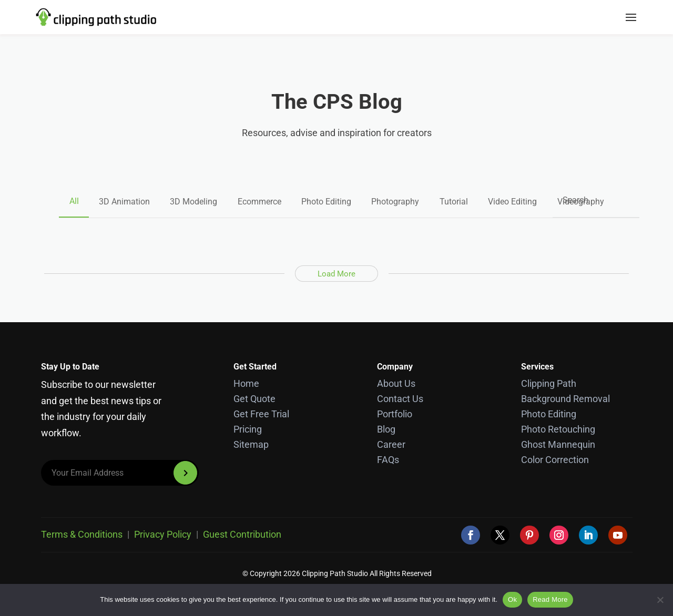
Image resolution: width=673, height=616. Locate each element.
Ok (512, 599)
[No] (660, 600)
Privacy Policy (163, 534)
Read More (550, 599)
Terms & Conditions (82, 534)
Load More (336, 273)
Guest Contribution (242, 534)
